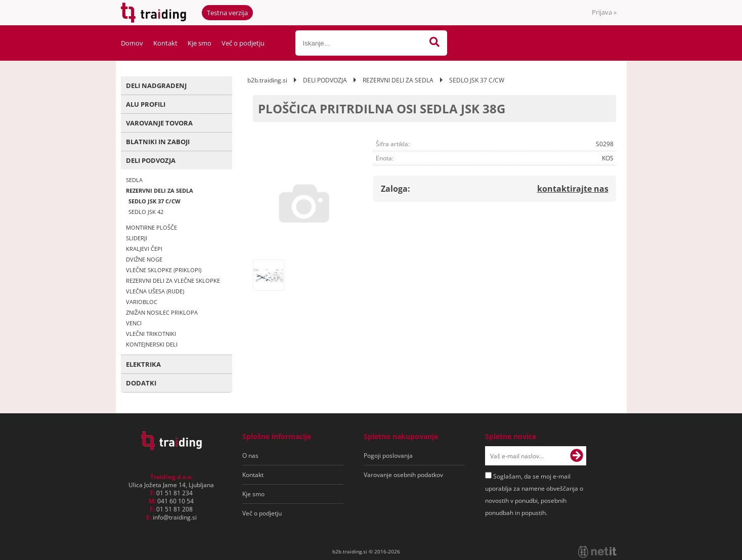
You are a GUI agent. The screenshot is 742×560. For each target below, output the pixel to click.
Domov (132, 43)
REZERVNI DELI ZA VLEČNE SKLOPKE (173, 281)
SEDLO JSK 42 (146, 212)
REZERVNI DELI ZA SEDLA (160, 190)
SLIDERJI (137, 238)
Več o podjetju (243, 43)
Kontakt (165, 43)
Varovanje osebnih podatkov (403, 475)
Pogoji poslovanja (388, 456)
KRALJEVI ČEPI (144, 249)
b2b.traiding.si (267, 80)
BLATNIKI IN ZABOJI (158, 142)
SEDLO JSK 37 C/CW (155, 201)
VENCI (134, 323)
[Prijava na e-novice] (577, 456)
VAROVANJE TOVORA (159, 123)
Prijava (604, 12)
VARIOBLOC (142, 302)
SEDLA (134, 180)
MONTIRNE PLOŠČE (151, 227)
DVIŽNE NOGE (144, 259)
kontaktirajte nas (573, 189)
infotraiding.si (175, 517)
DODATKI (141, 383)
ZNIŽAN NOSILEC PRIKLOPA (162, 312)
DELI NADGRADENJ (156, 85)
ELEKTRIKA (143, 364)
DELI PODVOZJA (151, 160)
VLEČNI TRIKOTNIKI (151, 334)
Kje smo (200, 43)
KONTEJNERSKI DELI (152, 344)
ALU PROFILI (146, 104)
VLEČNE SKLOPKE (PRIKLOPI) (164, 270)
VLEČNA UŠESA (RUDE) (155, 291)
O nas (250, 456)
